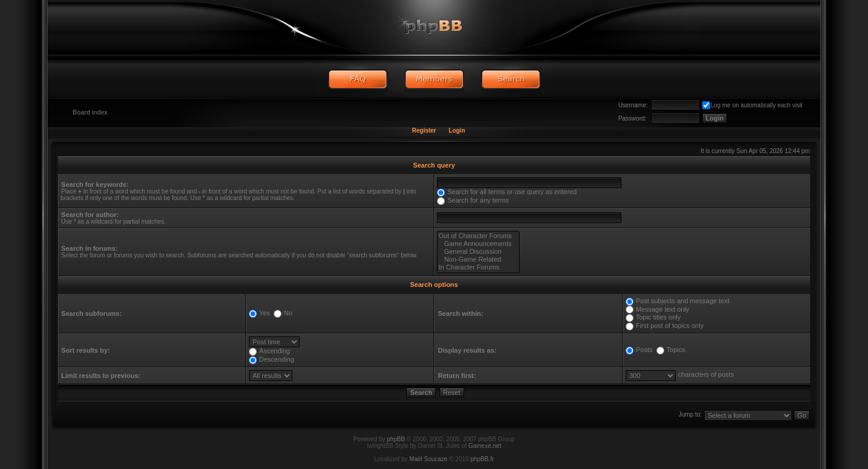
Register (424, 131)
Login (457, 131)
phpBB (396, 439)
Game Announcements (478, 244)
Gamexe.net (485, 446)
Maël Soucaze (428, 459)
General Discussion (478, 252)
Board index (90, 112)
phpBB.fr (482, 459)
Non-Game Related (478, 260)
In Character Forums (478, 267)
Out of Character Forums (478, 236)
